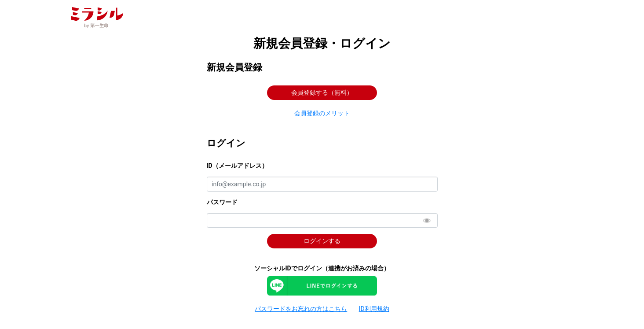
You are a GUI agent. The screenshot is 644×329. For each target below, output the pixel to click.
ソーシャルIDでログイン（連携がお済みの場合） (322, 268)
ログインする (322, 241)
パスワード (222, 202)
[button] (322, 114)
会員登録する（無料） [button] (322, 92)
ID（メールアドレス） (237, 166)
